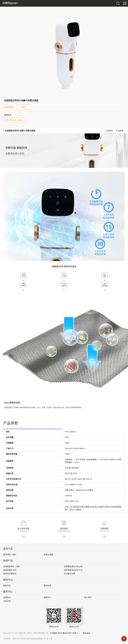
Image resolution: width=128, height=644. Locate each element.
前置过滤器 (48, 555)
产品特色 (109, 131)
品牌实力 (7, 597)
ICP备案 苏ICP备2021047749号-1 (64, 633)
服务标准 (47, 586)
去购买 (24, 107)
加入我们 (88, 597)
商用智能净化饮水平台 (73, 570)
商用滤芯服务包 (10, 574)
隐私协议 (86, 633)
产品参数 (120, 131)
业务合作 (7, 601)
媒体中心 (47, 597)
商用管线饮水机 (10, 570)
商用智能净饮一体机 (12, 566)
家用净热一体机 (10, 555)
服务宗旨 (7, 586)
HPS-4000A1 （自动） (15, 120)
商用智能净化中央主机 (73, 566)
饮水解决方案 (70, 574)
